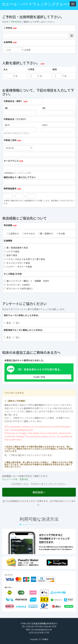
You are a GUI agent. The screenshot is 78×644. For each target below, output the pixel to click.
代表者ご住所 (10, 140)
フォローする (39, 377)
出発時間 (8, 42)
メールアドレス (11, 161)
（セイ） (7, 125)
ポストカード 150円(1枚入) (18, 288)
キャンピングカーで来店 (17, 263)
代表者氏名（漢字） (13, 101)
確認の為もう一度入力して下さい (20, 177)
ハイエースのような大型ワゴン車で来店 (24, 259)
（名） (44, 108)
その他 (61, 233)
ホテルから (29, 233)
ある (7, 323)
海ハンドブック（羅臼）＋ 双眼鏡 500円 (26, 281)
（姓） (6, 108)
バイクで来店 (11, 251)
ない (16, 323)
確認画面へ (39, 492)
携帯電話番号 (10, 188)
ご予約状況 (14, 22)
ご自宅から (13, 233)
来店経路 (8, 225)
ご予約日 (8, 28)
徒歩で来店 (10, 255)
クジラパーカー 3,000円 (17, 285)
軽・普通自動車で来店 (16, 248)
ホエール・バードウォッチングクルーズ (36, 4)
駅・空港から (46, 233)
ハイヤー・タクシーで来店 (18, 267)
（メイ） (45, 125)
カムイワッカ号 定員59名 (15, 479)
